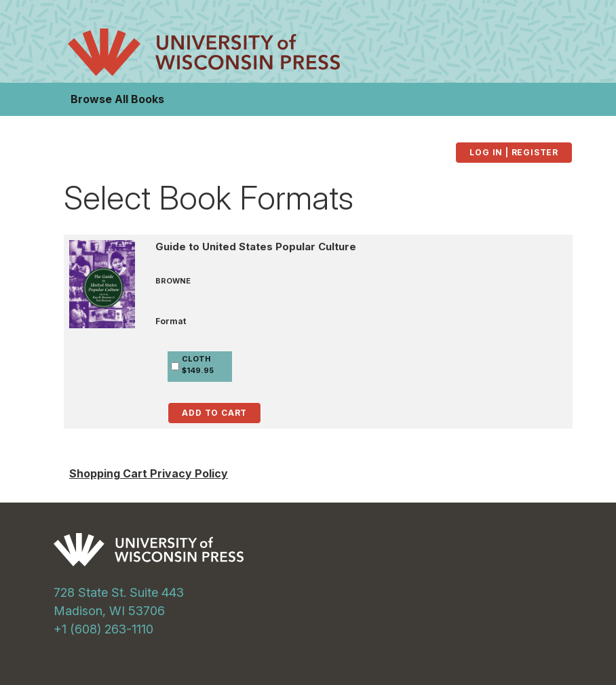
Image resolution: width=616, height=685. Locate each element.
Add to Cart (214, 413)
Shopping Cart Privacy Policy (149, 473)
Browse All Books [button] (117, 99)
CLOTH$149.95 (198, 365)
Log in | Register (514, 152)
